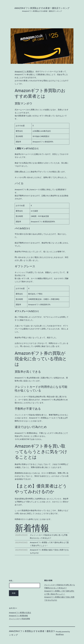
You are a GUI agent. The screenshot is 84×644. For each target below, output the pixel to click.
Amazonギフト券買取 (23, 71)
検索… (11, 581)
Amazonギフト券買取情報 (18, 616)
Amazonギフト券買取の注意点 (20, 613)
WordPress (60, 634)
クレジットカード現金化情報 (19, 619)
